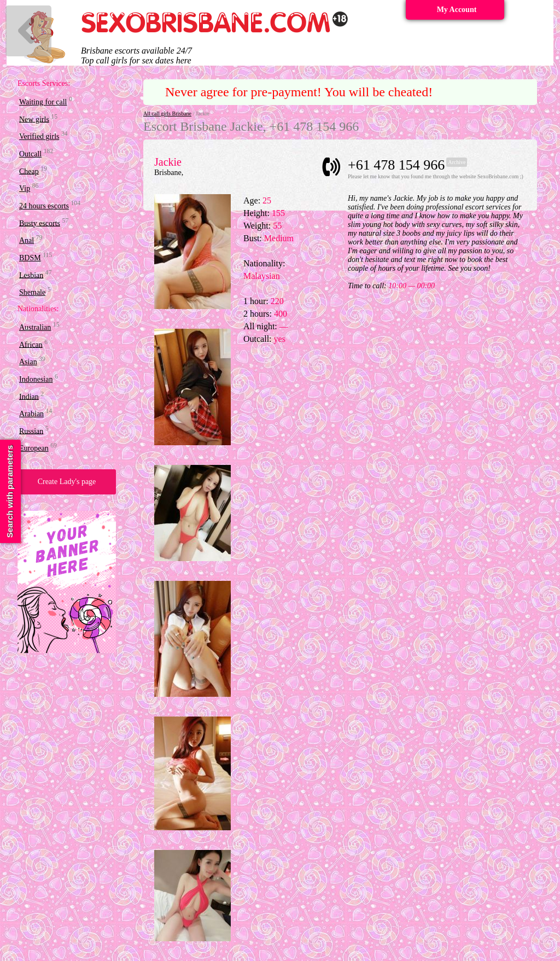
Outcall (30, 154)
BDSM (30, 258)
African (31, 344)
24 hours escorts (44, 206)
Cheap (29, 171)
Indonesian (36, 379)
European (34, 448)
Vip (25, 188)
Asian (28, 362)
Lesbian (31, 275)
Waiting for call (43, 102)
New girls (34, 119)
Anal (27, 240)
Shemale (32, 292)
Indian (29, 396)
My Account (457, 10)
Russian (31, 431)
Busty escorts (40, 223)
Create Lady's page (67, 482)
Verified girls (39, 136)
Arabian (31, 414)
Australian (35, 327)
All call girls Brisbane (167, 113)
